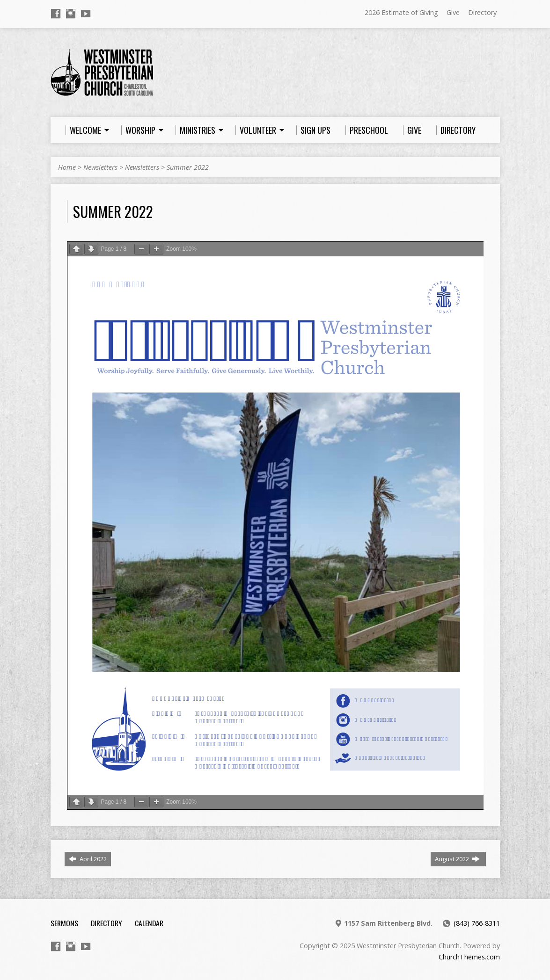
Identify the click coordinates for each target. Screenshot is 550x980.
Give (453, 12)
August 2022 (457, 859)
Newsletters (100, 167)
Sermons (64, 923)
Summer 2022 (188, 167)
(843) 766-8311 (477, 923)
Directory (482, 12)
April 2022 (88, 859)
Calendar (149, 923)
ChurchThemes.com (469, 957)
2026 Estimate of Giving (401, 12)
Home (67, 167)
